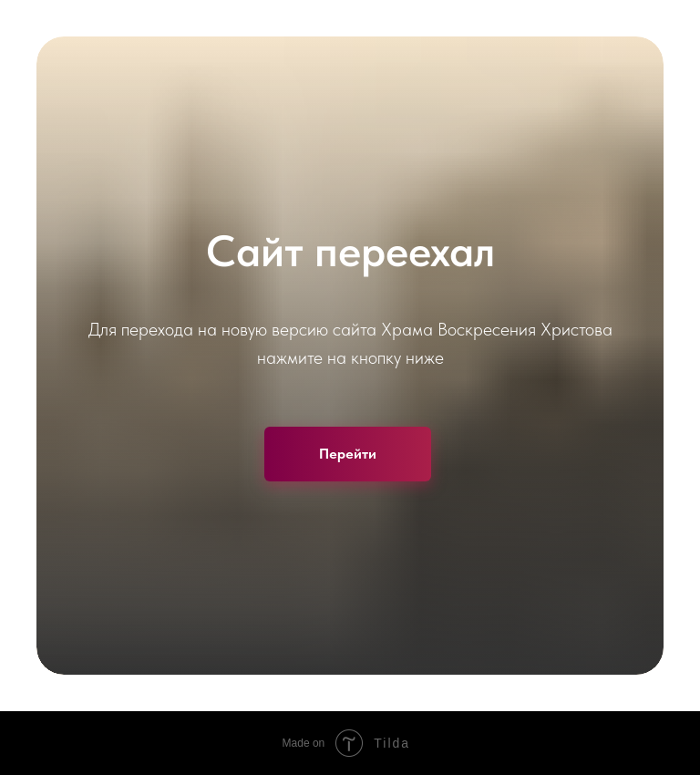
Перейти (348, 454)
